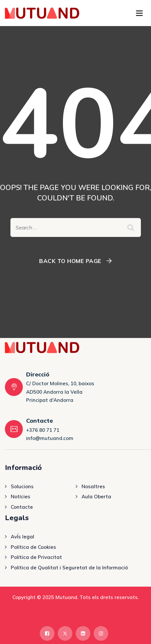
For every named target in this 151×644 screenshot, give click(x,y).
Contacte (22, 507)
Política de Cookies (33, 547)
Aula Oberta (96, 497)
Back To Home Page (70, 261)
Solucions (22, 486)
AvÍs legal (23, 537)
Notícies (21, 497)
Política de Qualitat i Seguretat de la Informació (69, 568)
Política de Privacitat (36, 557)
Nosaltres (93, 486)
